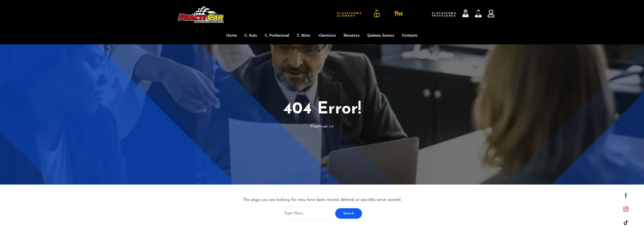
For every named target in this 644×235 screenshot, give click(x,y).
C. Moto (304, 35)
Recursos (352, 35)
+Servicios (327, 35)
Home (232, 35)
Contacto (410, 35)
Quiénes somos (381, 35)
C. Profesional (277, 35)
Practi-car (319, 126)
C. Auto (251, 35)
